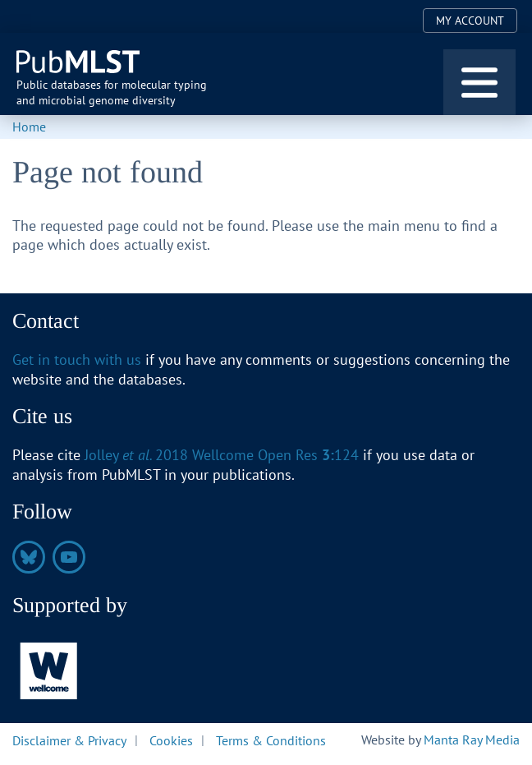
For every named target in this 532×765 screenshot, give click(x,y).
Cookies (171, 740)
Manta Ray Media (472, 740)
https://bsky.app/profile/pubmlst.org (29, 557)
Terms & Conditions (271, 740)
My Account (470, 21)
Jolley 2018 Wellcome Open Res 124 (222, 455)
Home (29, 127)
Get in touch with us (77, 359)
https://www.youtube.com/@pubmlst (69, 557)
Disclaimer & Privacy (69, 740)
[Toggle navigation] (479, 82)
